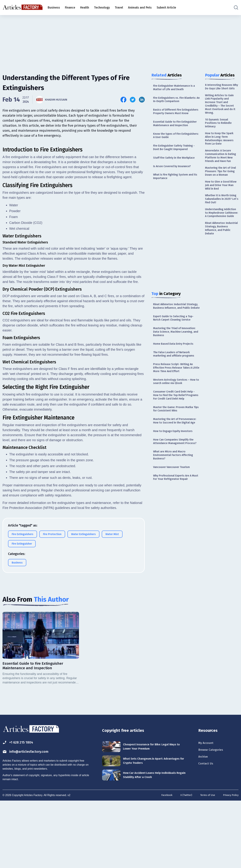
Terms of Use (206, 862)
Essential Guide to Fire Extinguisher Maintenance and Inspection (174, 132)
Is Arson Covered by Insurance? (174, 180)
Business (54, 8)
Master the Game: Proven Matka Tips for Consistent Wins (175, 440)
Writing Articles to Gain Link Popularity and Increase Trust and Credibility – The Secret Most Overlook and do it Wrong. (221, 110)
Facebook (163, 862)
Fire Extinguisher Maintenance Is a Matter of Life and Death (176, 88)
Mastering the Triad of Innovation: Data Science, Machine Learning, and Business (177, 353)
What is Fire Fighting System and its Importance (175, 191)
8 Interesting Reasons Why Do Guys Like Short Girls (221, 89)
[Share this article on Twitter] (133, 100)
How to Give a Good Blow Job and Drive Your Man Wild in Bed (222, 207)
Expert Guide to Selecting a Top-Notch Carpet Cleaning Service (175, 338)
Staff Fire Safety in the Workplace (176, 171)
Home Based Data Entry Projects (175, 366)
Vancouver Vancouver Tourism (174, 510)
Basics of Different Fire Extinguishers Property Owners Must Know (174, 116)
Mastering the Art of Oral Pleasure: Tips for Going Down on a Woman (220, 190)
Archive (204, 824)
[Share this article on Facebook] (123, 100)
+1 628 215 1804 (20, 808)
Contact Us (207, 831)
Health (85, 8)
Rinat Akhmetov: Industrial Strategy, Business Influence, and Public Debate (176, 323)
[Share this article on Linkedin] (142, 100)
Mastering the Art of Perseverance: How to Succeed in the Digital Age (176, 454)
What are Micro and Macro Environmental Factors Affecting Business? (175, 497)
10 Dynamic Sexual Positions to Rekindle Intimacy (220, 131)
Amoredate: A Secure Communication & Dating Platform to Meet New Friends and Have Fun (222, 169)
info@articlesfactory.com (29, 818)
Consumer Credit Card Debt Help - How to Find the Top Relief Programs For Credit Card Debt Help (176, 423)
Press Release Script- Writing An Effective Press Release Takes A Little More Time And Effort (175, 391)
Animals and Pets (140, 8)
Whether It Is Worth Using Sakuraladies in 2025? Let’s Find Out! (220, 222)
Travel (119, 8)
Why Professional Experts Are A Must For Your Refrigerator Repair (176, 521)
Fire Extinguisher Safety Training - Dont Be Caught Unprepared (176, 160)
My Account (207, 809)
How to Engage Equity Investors (175, 467)
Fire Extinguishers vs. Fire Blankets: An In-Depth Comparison (176, 101)
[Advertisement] (120, 41)
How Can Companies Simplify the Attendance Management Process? (176, 480)
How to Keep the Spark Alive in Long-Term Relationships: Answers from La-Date (221, 148)
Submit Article (166, 8)
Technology (102, 8)
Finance (70, 8)
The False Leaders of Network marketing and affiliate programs (176, 377)
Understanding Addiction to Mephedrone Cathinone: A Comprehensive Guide (221, 239)
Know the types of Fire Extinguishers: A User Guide (172, 147)
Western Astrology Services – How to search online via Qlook (175, 406)
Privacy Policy (230, 862)
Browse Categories (212, 816)
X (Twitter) (183, 862)
